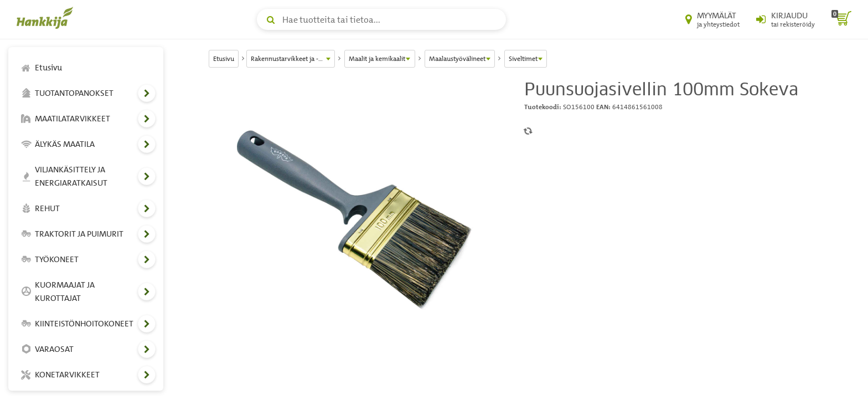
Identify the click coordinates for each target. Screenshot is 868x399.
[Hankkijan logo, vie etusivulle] (47, 18)
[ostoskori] (841, 19)
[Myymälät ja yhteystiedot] (712, 19)
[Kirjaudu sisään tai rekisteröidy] (786, 19)
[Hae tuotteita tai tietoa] (381, 19)
